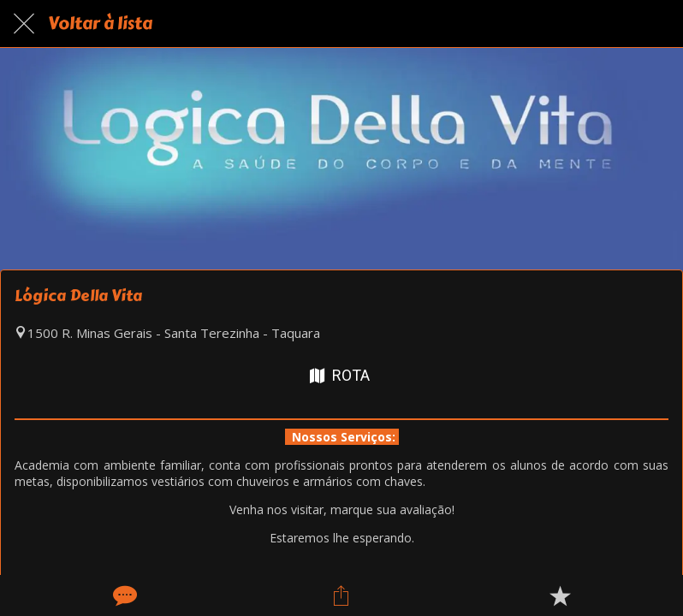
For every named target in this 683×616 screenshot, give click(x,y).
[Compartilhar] (341, 595)
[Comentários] (123, 595)
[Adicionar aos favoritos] (560, 595)
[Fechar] (24, 24)
